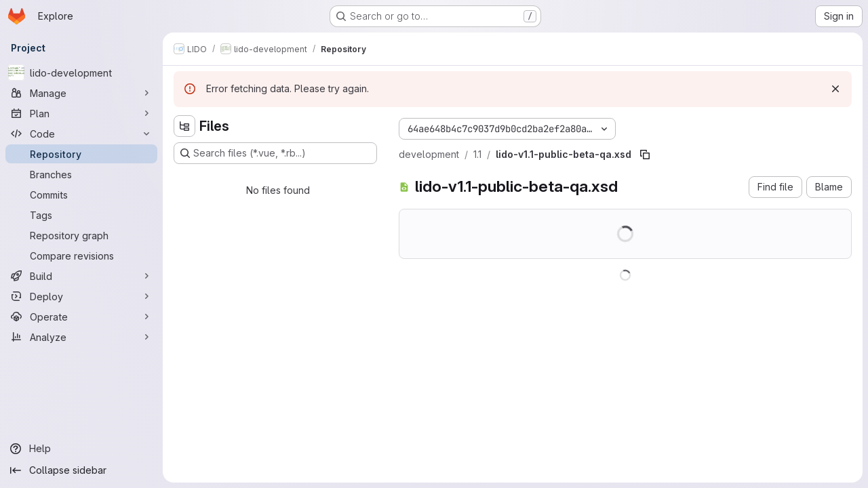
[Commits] (81, 195)
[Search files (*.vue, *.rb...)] (275, 153)
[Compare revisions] (81, 256)
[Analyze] (81, 337)
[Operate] (81, 317)
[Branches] (81, 174)
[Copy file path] (645, 155)
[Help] (81, 449)
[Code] (81, 134)
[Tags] (81, 215)
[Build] (81, 276)
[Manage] (81, 93)
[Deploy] (81, 296)
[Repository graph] (81, 235)
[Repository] (81, 154)
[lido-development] (81, 73)
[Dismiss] (835, 89)
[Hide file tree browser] (184, 126)
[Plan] (81, 113)
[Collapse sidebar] (81, 470)
